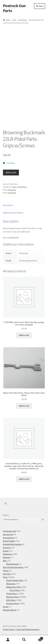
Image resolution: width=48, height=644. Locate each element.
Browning (12, 190)
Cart (38, 638)
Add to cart (11, 172)
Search (6, 515)
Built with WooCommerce (28, 629)
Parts (14, 20)
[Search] (43, 519)
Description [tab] (8, 205)
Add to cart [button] (24, 335)
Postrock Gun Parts (14, 8)
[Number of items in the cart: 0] (6, 503)
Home (8, 20)
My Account (8, 640)
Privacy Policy (9, 629)
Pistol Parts (23, 20)
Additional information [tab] (13, 213)
